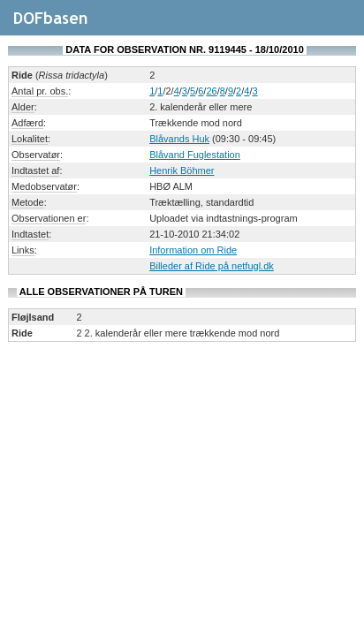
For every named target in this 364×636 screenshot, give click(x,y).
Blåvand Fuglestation (195, 155)
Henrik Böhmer (182, 170)
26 (211, 91)
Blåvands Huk (179, 139)
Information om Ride (193, 250)
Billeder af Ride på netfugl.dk (212, 266)
